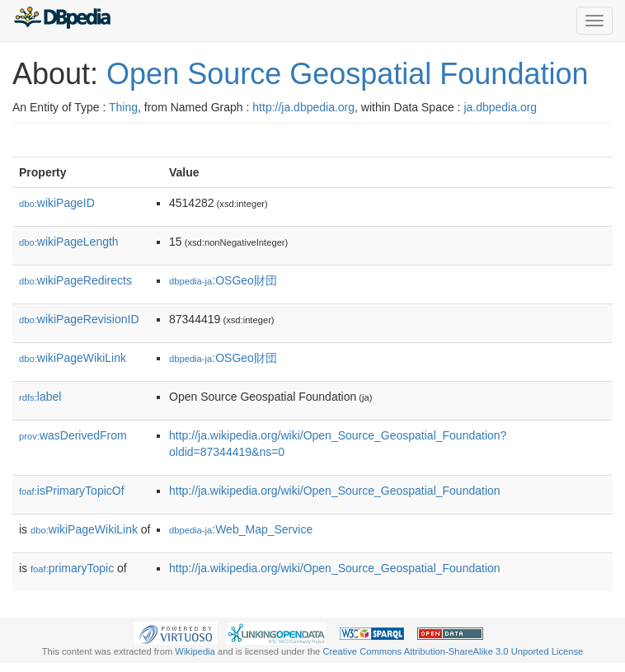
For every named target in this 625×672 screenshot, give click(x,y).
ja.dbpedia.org (500, 107)
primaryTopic (72, 568)
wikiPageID (57, 203)
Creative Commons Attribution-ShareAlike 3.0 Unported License (453, 651)
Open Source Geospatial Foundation (347, 74)
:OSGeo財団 (223, 280)
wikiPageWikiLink (73, 358)
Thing (123, 107)
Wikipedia (195, 651)
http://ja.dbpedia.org (303, 107)
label (40, 397)
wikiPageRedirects (75, 280)
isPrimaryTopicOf (72, 491)
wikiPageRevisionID (79, 319)
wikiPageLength (69, 242)
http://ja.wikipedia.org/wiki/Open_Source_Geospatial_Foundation (335, 491)
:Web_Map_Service (241, 529)
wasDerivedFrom (73, 435)
